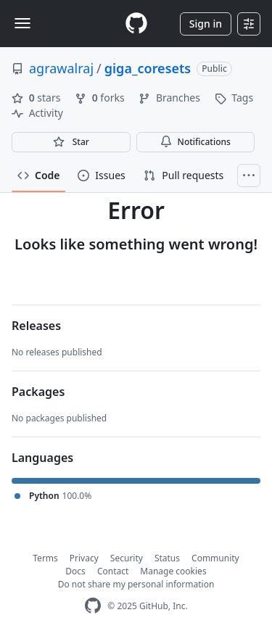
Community (215, 558)
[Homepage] (136, 24)
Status (167, 558)
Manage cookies (173, 571)
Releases (36, 326)
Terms (45, 558)
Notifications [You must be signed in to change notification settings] (195, 142)
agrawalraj (61, 68)
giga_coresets (148, 68)
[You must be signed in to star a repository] (71, 142)
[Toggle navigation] (22, 23)
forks (101, 98)
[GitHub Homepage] (93, 606)
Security (127, 558)
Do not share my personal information (136, 584)
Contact (113, 571)
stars (37, 98)
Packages (38, 392)
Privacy (84, 558)
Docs (75, 571)
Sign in (206, 24)
